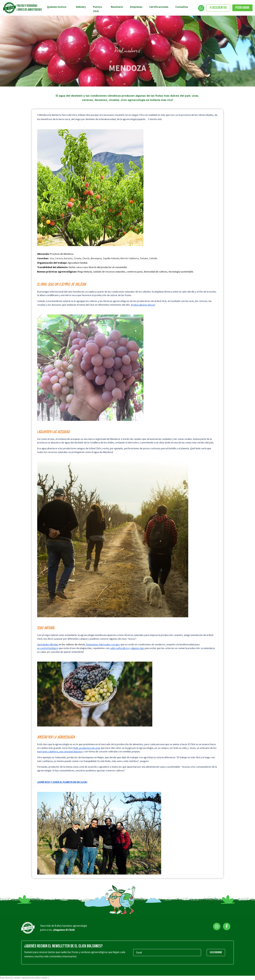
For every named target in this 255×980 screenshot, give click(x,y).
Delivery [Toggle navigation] (81, 7)
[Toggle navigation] (201, 8)
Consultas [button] (182, 7)
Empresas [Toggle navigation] (136, 7)
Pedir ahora (242, 8)
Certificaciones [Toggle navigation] (159, 7)
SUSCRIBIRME (216, 953)
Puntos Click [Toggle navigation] (98, 9)
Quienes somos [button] (57, 7)
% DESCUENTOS (218, 8)
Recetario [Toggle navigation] (117, 7)
